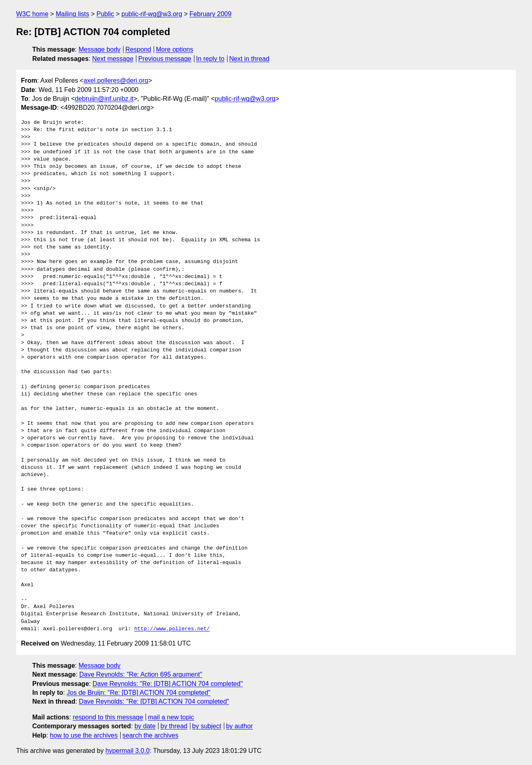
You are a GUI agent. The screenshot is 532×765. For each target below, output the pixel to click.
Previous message (165, 59)
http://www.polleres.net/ (172, 629)
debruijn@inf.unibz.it (104, 99)
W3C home (32, 14)
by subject (207, 726)
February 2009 (211, 14)
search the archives (151, 735)
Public (105, 14)
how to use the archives (84, 735)
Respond (138, 49)
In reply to (210, 59)
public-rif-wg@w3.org (152, 14)
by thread (174, 726)
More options (175, 49)
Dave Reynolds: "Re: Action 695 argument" (141, 674)
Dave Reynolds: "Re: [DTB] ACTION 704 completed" (167, 684)
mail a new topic (171, 717)
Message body (100, 49)
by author (239, 726)
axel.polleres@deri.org (116, 80)
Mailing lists (72, 14)
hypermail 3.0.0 (127, 751)
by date (145, 726)
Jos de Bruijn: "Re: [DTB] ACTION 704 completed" (138, 693)
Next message (113, 59)
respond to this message (108, 717)
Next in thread (249, 59)
